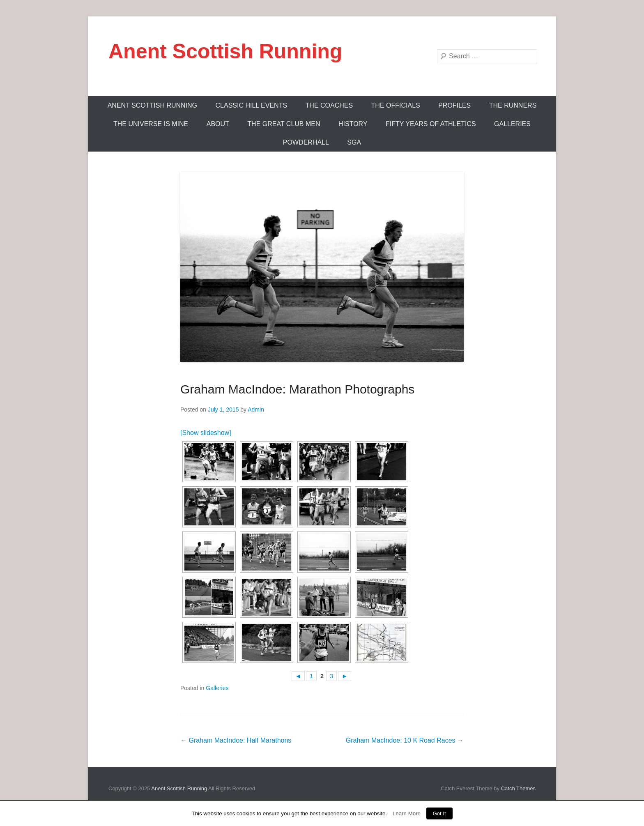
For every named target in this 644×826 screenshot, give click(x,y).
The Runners (513, 105)
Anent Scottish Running (225, 51)
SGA (354, 142)
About (218, 124)
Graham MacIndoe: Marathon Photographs (297, 389)
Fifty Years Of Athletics (431, 124)
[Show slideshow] (206, 433)
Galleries (512, 124)
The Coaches (329, 105)
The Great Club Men (284, 124)
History (353, 124)
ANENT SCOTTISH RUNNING (152, 105)
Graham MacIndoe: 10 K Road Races (405, 740)
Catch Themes (518, 788)
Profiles (454, 105)
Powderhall (306, 142)
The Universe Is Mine (151, 124)
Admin (256, 410)
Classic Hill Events (252, 105)
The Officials (396, 105)
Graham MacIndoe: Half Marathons (236, 740)
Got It (439, 813)
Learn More (407, 813)
